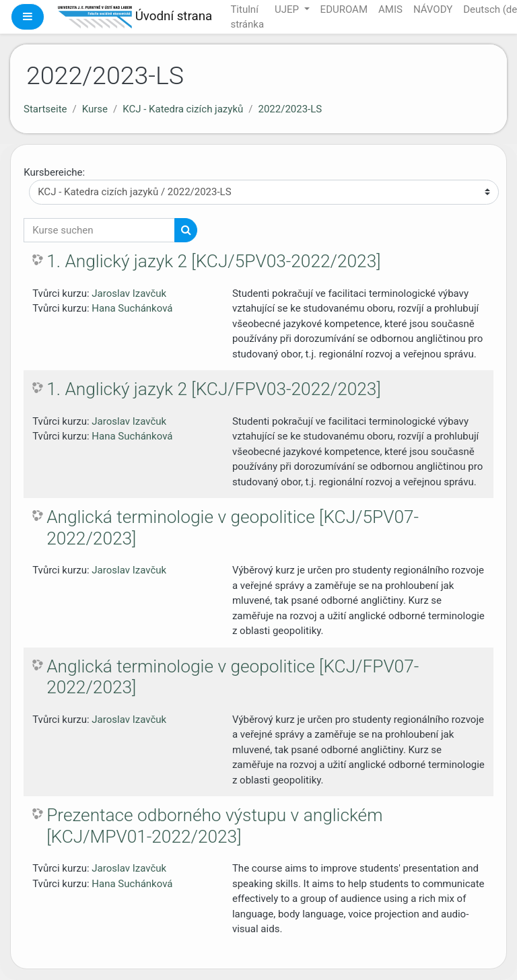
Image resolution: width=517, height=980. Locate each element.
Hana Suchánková (132, 308)
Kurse (95, 109)
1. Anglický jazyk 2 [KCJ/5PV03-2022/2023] (213, 261)
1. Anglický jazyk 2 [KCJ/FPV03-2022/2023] (214, 389)
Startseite (45, 109)
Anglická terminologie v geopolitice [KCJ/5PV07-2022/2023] (233, 528)
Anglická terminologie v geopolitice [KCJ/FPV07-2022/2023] (233, 677)
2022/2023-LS (290, 109)
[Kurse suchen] (99, 231)
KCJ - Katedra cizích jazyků (183, 109)
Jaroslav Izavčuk (129, 293)
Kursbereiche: (54, 172)
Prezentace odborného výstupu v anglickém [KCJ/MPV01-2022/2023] (214, 826)
